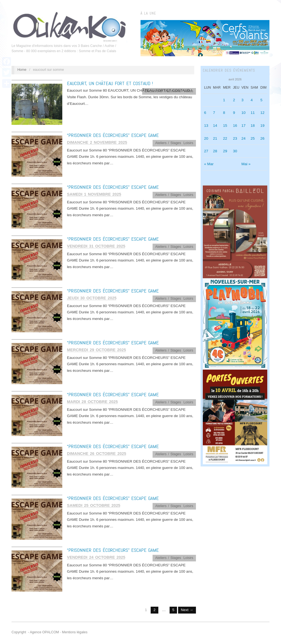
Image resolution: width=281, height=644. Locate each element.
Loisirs (188, 143)
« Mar (209, 164)
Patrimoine (173, 91)
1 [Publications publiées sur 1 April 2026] (224, 100)
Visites (188, 91)
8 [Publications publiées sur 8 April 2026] (224, 113)
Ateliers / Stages (168, 143)
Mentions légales (75, 632)
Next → (187, 610)
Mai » (246, 164)
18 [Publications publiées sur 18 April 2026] (253, 126)
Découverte (154, 91)
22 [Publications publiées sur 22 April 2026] (225, 138)
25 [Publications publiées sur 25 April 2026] (253, 138)
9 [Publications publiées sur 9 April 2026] (234, 113)
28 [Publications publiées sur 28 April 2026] (215, 151)
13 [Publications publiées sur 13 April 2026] (206, 126)
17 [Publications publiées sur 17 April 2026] (244, 126)
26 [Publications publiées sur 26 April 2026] (262, 138)
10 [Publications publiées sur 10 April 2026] (244, 113)
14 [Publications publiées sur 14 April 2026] (215, 126)
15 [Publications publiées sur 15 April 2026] (225, 126)
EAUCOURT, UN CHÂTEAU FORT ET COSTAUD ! (110, 83)
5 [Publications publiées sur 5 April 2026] (262, 100)
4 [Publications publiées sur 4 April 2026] (252, 100)
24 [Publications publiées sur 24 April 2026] (244, 138)
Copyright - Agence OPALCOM (35, 632)
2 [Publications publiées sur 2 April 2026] (234, 100)
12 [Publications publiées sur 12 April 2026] (262, 113)
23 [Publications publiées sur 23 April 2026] (235, 138)
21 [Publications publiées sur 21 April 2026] (215, 138)
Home (22, 70)
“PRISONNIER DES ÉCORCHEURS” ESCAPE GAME (113, 135)
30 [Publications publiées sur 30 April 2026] (235, 151)
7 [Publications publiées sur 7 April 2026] (214, 113)
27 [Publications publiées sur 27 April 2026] (206, 151)
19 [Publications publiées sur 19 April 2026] (262, 126)
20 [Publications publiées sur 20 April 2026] (206, 138)
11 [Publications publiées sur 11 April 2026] (253, 113)
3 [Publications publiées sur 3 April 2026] (243, 100)
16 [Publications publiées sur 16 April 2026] (235, 126)
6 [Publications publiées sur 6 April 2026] (205, 113)
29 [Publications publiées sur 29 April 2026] (225, 151)
